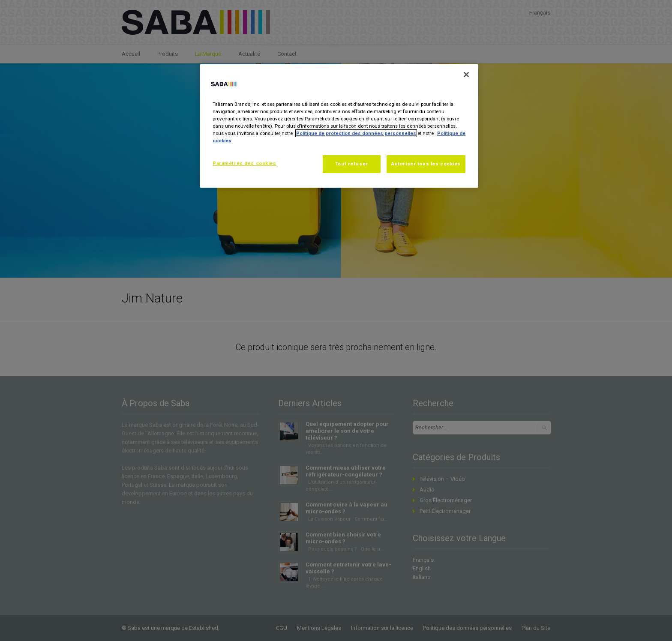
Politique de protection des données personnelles (356, 133)
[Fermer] (466, 75)
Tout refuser (352, 164)
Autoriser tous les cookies (426, 164)
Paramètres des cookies (244, 163)
